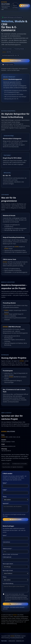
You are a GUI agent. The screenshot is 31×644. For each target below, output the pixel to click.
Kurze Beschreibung (8, 583)
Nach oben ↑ (4, 641)
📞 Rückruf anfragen (15, 6)
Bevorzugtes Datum (8, 564)
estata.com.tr (12, 641)
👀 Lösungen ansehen (8, 65)
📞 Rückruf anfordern (15, 604)
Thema (5, 497)
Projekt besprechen (16, 61)
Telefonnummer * (7, 549)
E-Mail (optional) (7, 557)
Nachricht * (6, 503)
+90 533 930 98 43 (6, 451)
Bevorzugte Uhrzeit (8, 570)
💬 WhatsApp (25, 6)
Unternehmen (6, 542)
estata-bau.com (20, 641)
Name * (5, 483)
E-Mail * (5, 490)
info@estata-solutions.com (8, 446)
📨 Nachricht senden (15, 519)
